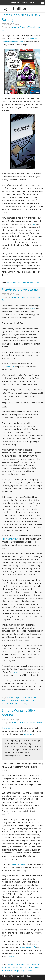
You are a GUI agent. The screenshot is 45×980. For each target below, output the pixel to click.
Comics (16, 27)
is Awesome (20, 289)
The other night (9, 728)
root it (32, 309)
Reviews (5, 704)
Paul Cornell (7, 970)
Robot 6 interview (10, 539)
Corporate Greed (22, 964)
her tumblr (28, 734)
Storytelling (19, 970)
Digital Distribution (23, 697)
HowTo (5, 701)
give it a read (17, 672)
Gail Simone (17, 967)
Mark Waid (12, 283)
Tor (34, 224)
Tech (4, 30)
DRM (35, 697)
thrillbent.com (8, 367)
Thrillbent (34, 283)
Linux (12, 701)
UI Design (24, 704)
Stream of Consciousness (31, 27)
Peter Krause (23, 283)
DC (10, 967)
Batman (10, 697)
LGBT (26, 967)
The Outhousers (18, 864)
